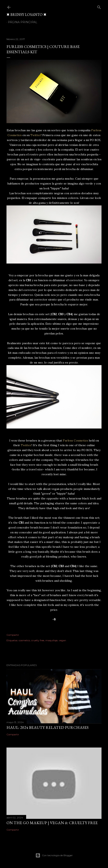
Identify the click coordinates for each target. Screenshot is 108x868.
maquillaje (51, 640)
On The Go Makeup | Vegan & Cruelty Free (52, 823)
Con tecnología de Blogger (54, 855)
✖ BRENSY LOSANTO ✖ (26, 15)
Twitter (36, 135)
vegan (62, 640)
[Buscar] (99, 6)
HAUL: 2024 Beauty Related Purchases (48, 727)
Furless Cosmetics (75, 441)
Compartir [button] (13, 635)
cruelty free (38, 640)
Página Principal (23, 22)
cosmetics (24, 640)
